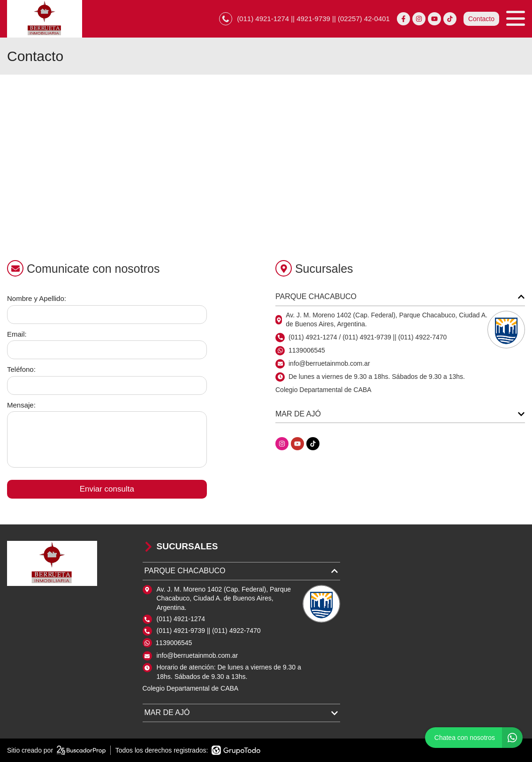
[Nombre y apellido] (107, 315)
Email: (17, 334)
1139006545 (307, 350)
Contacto (481, 19)
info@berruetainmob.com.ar (198, 655)
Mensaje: (21, 405)
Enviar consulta (107, 489)
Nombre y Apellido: (37, 298)
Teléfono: (21, 369)
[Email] (107, 350)
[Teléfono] (107, 385)
